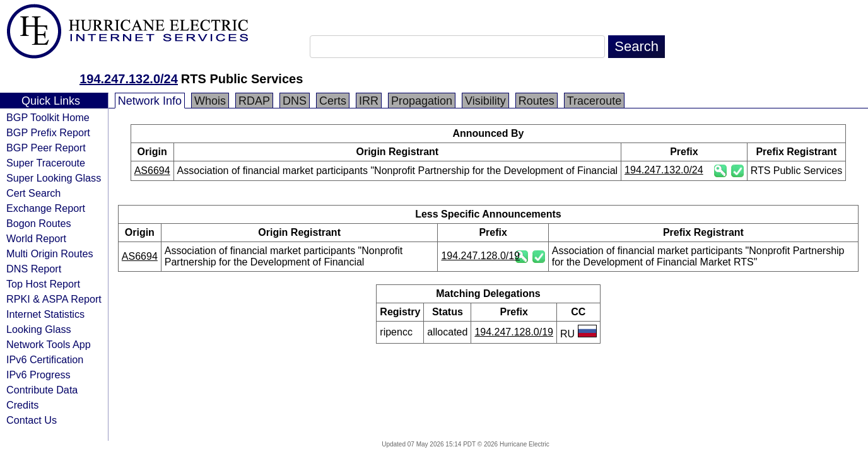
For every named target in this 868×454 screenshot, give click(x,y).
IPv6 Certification (45, 359)
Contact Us (32, 420)
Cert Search (33, 193)
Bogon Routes (39, 223)
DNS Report (34, 269)
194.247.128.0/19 (480, 256)
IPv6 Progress (38, 375)
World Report (36, 238)
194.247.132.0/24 (129, 79)
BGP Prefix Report (48, 132)
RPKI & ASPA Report (54, 299)
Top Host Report (43, 284)
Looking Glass (39, 329)
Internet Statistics (45, 314)
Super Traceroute (46, 163)
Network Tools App (49, 344)
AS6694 (152, 171)
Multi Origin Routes (50, 253)
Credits (22, 405)
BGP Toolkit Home (48, 117)
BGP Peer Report (46, 148)
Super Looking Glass (54, 178)
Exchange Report (46, 208)
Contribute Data (42, 390)
